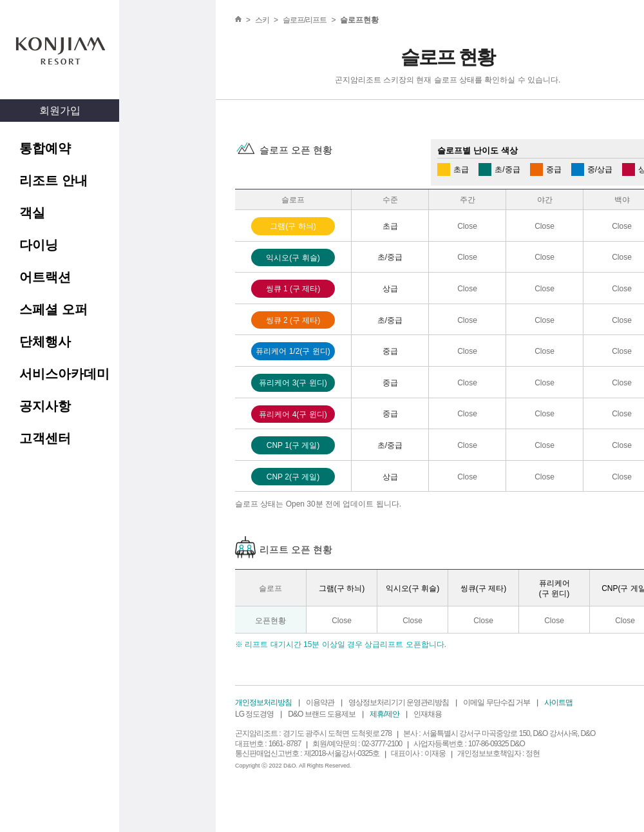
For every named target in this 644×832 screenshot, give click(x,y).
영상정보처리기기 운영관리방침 (399, 702)
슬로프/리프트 (305, 20)
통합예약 (45, 148)
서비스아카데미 (64, 374)
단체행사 (45, 342)
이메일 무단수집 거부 (497, 702)
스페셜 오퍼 (53, 309)
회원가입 (60, 111)
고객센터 (45, 438)
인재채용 (428, 714)
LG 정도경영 (254, 714)
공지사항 (45, 406)
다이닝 (39, 245)
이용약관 (320, 702)
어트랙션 (45, 277)
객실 (32, 213)
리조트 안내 (53, 180)
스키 (262, 20)
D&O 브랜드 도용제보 (322, 714)
